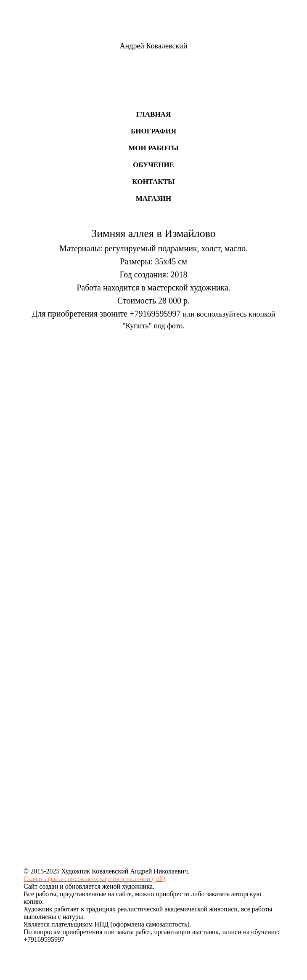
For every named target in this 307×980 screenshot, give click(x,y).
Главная (153, 114)
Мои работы (153, 148)
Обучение (153, 165)
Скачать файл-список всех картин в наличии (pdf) (94, 879)
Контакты (153, 182)
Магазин (154, 198)
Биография (153, 131)
